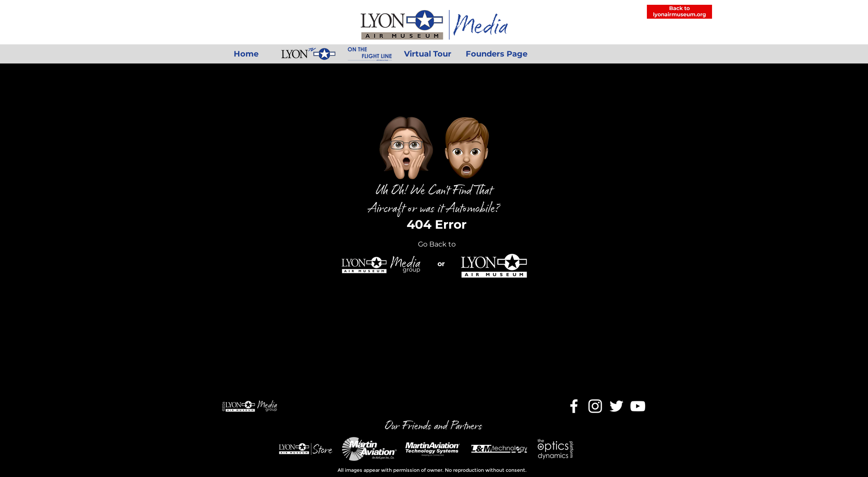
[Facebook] (574, 406)
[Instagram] (595, 406)
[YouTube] (638, 406)
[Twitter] (616, 406)
